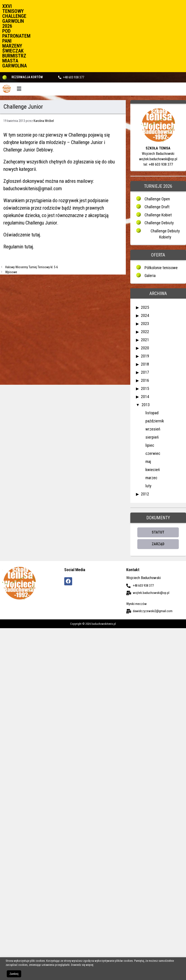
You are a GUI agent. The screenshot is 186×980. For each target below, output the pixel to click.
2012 (145, 494)
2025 (145, 307)
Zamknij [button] (14, 974)
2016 (145, 380)
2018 (145, 364)
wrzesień (153, 429)
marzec (151, 478)
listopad (152, 413)
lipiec (150, 445)
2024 (145, 315)
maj (148, 461)
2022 (145, 332)
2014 (145, 397)
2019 (145, 356)
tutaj (36, 235)
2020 (145, 348)
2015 (145, 388)
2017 (145, 372)
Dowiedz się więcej (82, 965)
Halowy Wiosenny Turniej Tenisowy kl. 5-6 (32, 267)
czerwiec (153, 453)
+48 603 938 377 (74, 77)
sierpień (152, 437)
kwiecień (153, 470)
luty (148, 486)
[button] (19, 89)
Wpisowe (11, 272)
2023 (145, 324)
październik (155, 421)
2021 (145, 340)
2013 (146, 405)
